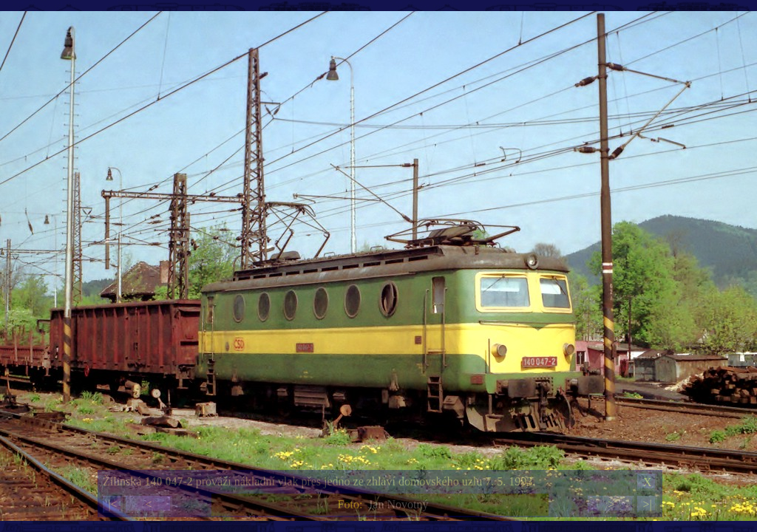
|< (112, 504)
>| (647, 504)
